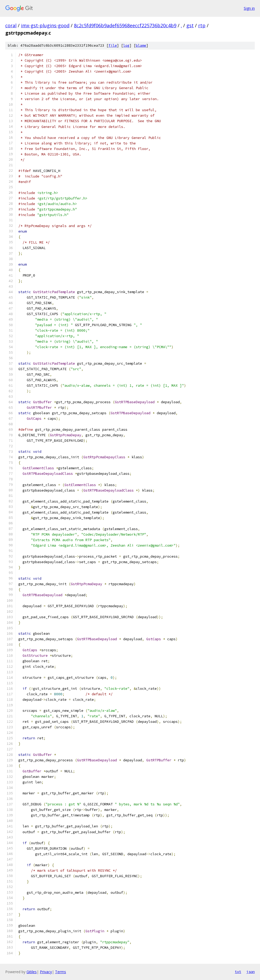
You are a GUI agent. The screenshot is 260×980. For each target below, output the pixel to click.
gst (190, 25)
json (251, 972)
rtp (202, 25)
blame (141, 45)
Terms (61, 972)
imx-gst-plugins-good (45, 25)
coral (11, 25)
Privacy (46, 972)
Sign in (249, 8)
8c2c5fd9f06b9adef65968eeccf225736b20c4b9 (125, 25)
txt (238, 972)
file (113, 45)
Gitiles (32, 972)
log (126, 45)
